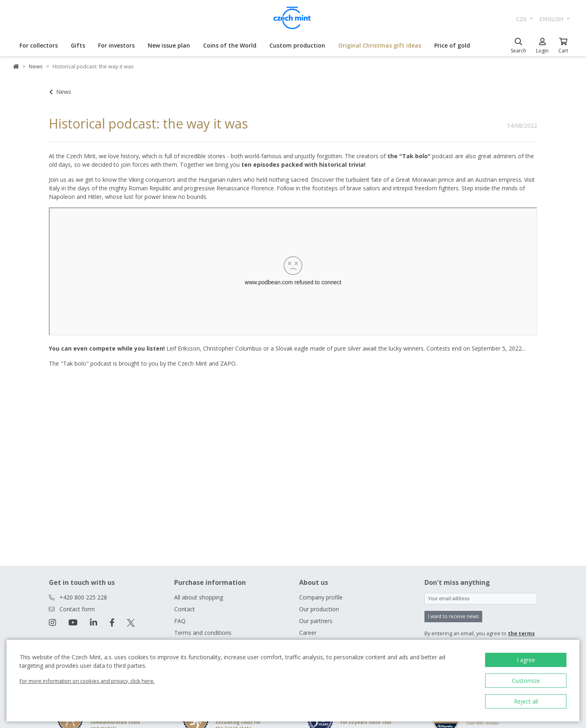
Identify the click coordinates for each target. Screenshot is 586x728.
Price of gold (452, 45)
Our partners (316, 621)
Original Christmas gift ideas (380, 45)
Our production (319, 609)
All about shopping (199, 597)
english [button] (552, 19)
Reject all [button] (526, 701)
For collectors (39, 45)
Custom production (297, 45)
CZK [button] (522, 19)
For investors (116, 45)
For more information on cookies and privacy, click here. (87, 681)
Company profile (321, 597)
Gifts (78, 45)
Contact (185, 609)
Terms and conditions (203, 633)
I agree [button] (526, 660)
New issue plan (169, 45)
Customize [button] (526, 681)
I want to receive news (453, 616)
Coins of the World (230, 45)
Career (308, 633)
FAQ (180, 621)
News (36, 66)
